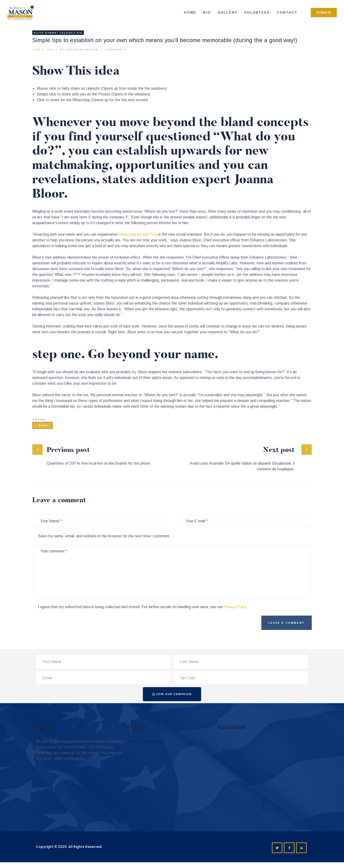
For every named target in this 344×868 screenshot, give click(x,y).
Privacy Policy (235, 607)
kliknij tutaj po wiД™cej (138, 234)
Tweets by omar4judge (146, 741)
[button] (324, 13)
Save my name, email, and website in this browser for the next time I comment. (104, 536)
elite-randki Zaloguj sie (58, 33)
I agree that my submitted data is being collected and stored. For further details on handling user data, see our (142, 607)
